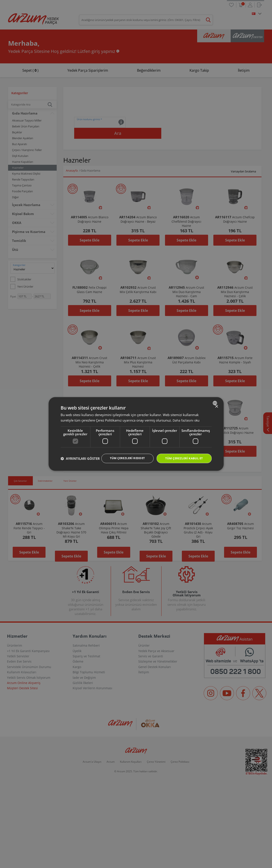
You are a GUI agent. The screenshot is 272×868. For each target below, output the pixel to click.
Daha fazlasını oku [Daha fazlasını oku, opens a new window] (186, 416)
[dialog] (136, 434)
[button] (80, 466)
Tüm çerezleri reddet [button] (123, 454)
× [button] (217, 402)
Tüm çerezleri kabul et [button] (183, 454)
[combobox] (215, 399)
